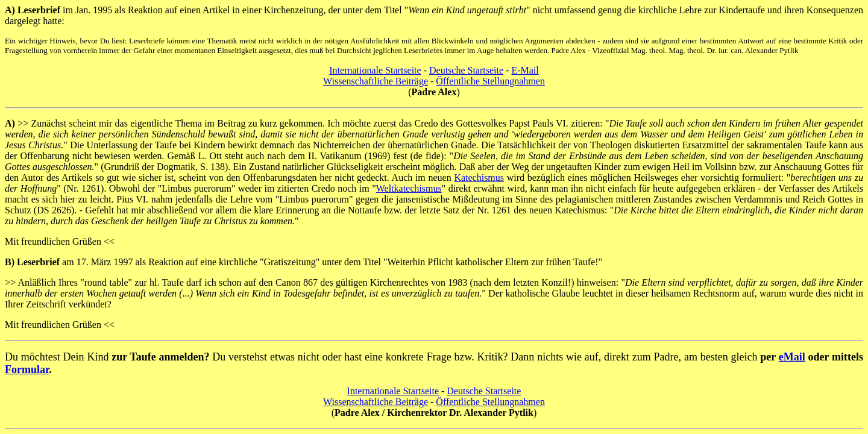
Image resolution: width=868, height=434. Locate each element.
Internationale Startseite (375, 70)
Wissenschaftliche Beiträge (376, 81)
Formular (27, 370)
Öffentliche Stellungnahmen (490, 81)
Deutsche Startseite (466, 70)
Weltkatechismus (409, 188)
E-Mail (525, 70)
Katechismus (479, 178)
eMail (792, 357)
